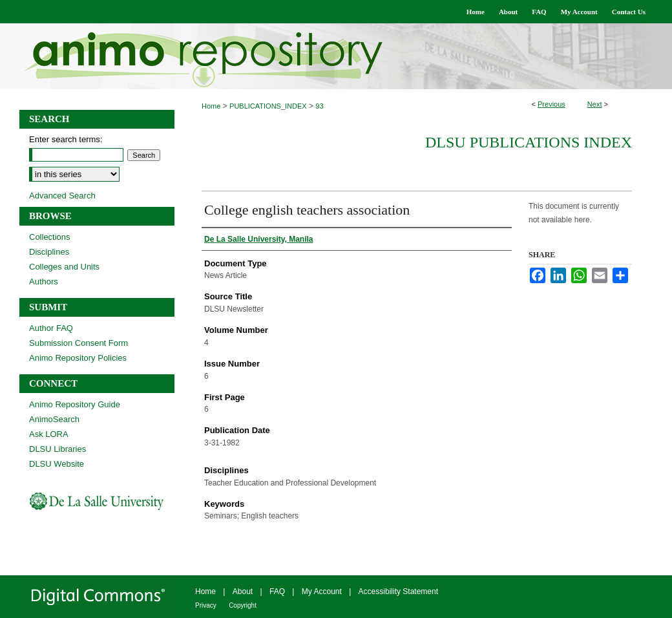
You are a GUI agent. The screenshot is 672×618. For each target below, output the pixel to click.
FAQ (277, 591)
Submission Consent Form (79, 343)
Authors (44, 282)
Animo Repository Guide (75, 404)
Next (595, 104)
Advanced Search (62, 196)
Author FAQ (51, 328)
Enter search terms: (66, 139)
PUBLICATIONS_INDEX (268, 106)
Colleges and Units (64, 267)
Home (211, 106)
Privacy (206, 605)
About (243, 591)
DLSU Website (57, 464)
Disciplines (49, 252)
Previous (551, 104)
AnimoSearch (54, 419)
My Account (322, 591)
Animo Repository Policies (78, 358)
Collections (50, 237)
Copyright (243, 605)
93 (319, 106)
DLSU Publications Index (529, 142)
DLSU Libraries (58, 449)
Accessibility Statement (398, 591)
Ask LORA (49, 434)
